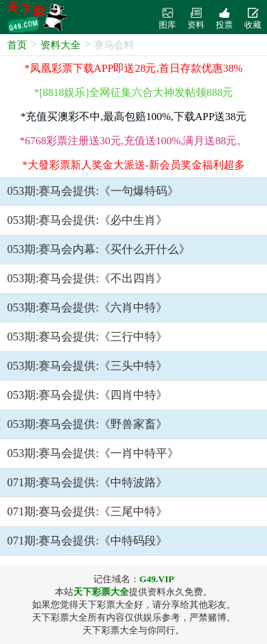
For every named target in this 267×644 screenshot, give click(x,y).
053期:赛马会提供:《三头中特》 (87, 366)
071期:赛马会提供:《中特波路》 (87, 482)
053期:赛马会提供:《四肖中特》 (87, 395)
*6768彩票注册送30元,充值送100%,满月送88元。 (134, 141)
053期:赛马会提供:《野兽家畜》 (87, 424)
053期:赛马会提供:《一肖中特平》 (93, 453)
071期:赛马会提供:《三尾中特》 (87, 511)
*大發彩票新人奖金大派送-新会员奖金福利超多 (133, 165)
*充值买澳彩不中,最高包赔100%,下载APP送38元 (134, 117)
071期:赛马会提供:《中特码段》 (87, 541)
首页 (17, 45)
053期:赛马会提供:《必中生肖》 (87, 220)
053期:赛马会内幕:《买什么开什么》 (99, 249)
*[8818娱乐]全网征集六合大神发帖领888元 (134, 92)
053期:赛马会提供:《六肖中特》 (87, 307)
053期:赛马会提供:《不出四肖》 (87, 278)
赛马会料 (114, 45)
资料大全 (61, 45)
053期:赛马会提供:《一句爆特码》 (93, 191)
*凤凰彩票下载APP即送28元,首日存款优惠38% (133, 68)
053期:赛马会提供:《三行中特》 (87, 337)
